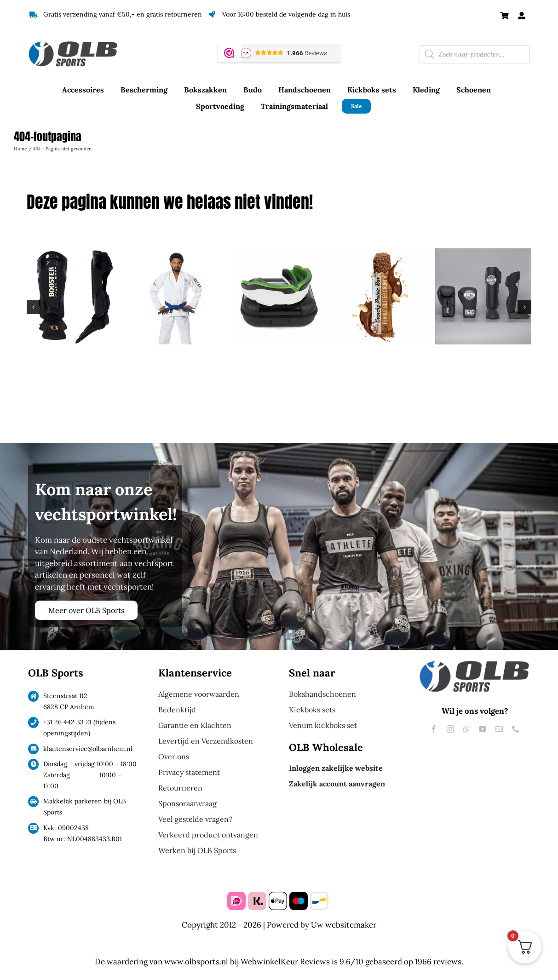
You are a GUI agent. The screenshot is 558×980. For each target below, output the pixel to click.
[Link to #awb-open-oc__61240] (522, 16)
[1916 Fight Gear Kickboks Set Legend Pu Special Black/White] (483, 253)
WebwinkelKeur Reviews (285, 962)
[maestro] (299, 895)
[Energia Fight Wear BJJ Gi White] (177, 253)
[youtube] (483, 729)
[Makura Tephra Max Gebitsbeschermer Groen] (279, 253)
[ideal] (236, 895)
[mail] (499, 729)
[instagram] (450, 729)
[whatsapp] (466, 729)
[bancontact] (319, 895)
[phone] (516, 729)
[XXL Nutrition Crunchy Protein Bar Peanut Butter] (381, 253)
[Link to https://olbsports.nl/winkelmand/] (505, 16)
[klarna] (257, 895)
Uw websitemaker (344, 925)
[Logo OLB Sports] (83, 42)
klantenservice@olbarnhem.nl (88, 749)
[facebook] (434, 729)
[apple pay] (278, 895)
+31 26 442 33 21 (67, 722)
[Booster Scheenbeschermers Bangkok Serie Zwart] (75, 253)
